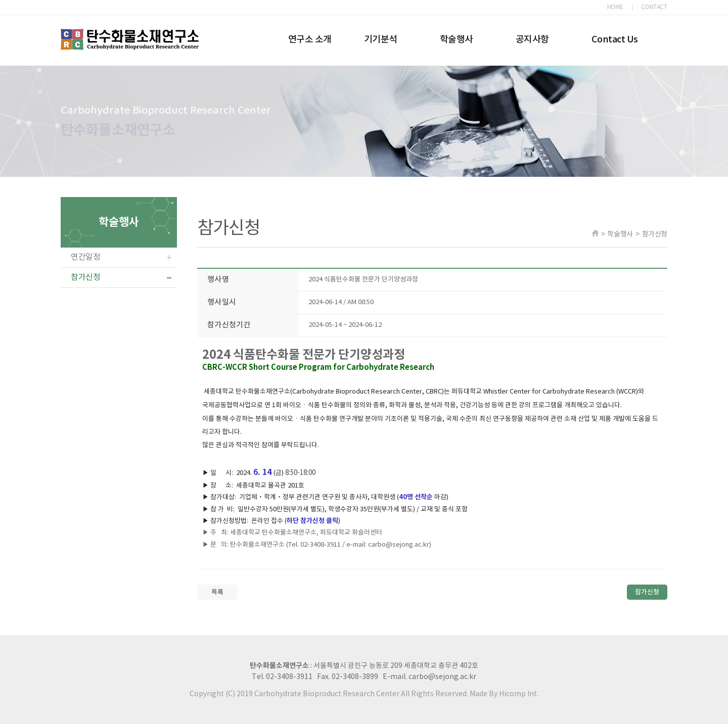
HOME (615, 7)
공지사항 (532, 40)
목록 (217, 592)
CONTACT (654, 7)
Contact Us (615, 40)
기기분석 (381, 40)
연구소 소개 (310, 40)
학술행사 (457, 40)
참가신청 (85, 277)
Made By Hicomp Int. (504, 694)
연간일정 (85, 257)
